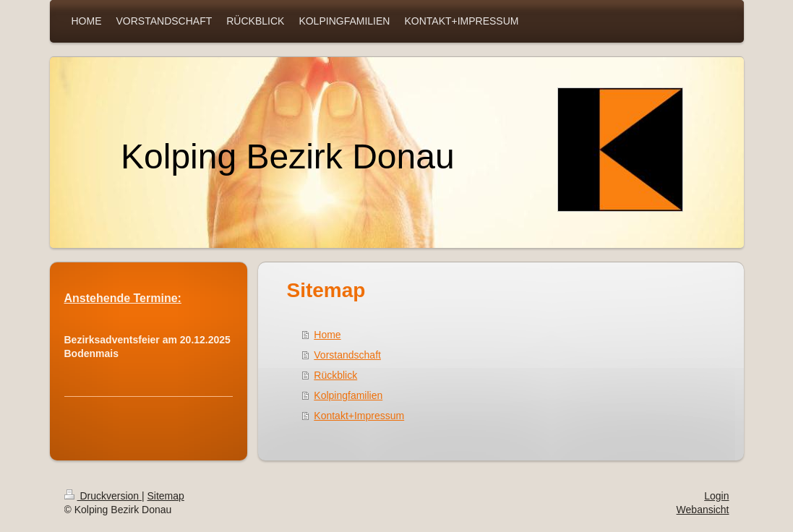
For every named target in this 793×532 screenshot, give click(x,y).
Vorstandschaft (347, 355)
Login (716, 496)
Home (327, 335)
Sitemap (166, 496)
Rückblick (335, 375)
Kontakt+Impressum (359, 416)
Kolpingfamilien (348, 395)
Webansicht (703, 510)
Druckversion (103, 496)
